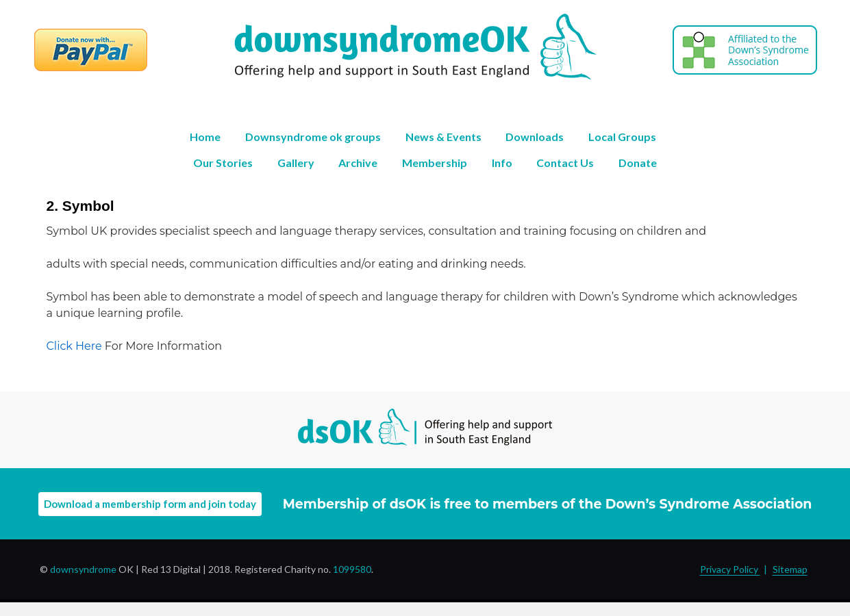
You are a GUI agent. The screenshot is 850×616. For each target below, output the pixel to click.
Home (205, 137)
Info (502, 163)
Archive (358, 163)
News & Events (443, 137)
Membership (435, 163)
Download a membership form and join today (150, 504)
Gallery (296, 163)
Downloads (535, 137)
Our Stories (223, 163)
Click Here (74, 346)
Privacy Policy (730, 569)
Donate (638, 163)
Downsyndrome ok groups (313, 137)
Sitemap (790, 569)
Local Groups (622, 137)
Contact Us (565, 163)
